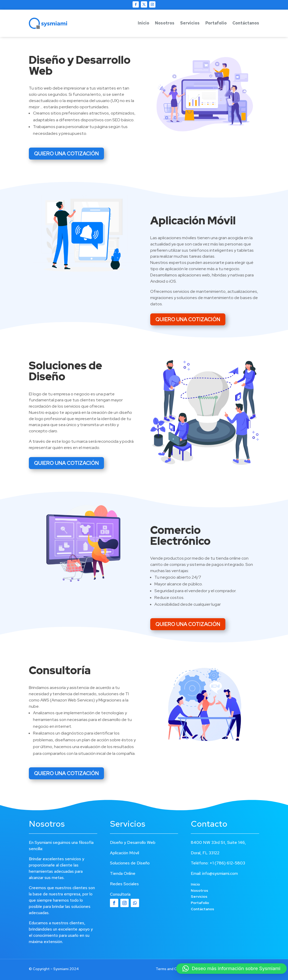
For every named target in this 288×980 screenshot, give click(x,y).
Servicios (190, 23)
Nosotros (165, 23)
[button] (231, 969)
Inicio (143, 23)
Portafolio (216, 23)
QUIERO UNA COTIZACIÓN (66, 154)
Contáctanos (246, 23)
